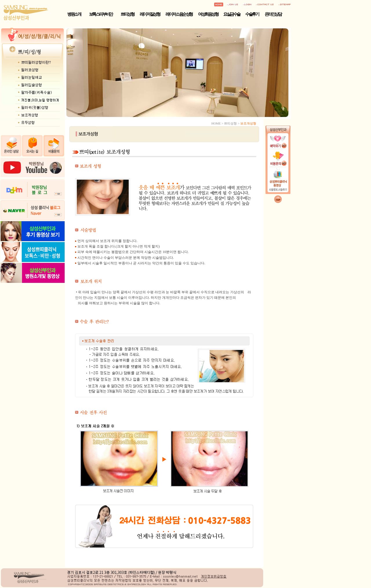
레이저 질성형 (150, 14)
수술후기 (252, 14)
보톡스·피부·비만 (101, 14)
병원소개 (74, 14)
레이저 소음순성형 (179, 14)
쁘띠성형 (127, 14)
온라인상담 (273, 14)
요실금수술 (232, 14)
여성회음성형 (208, 14)
